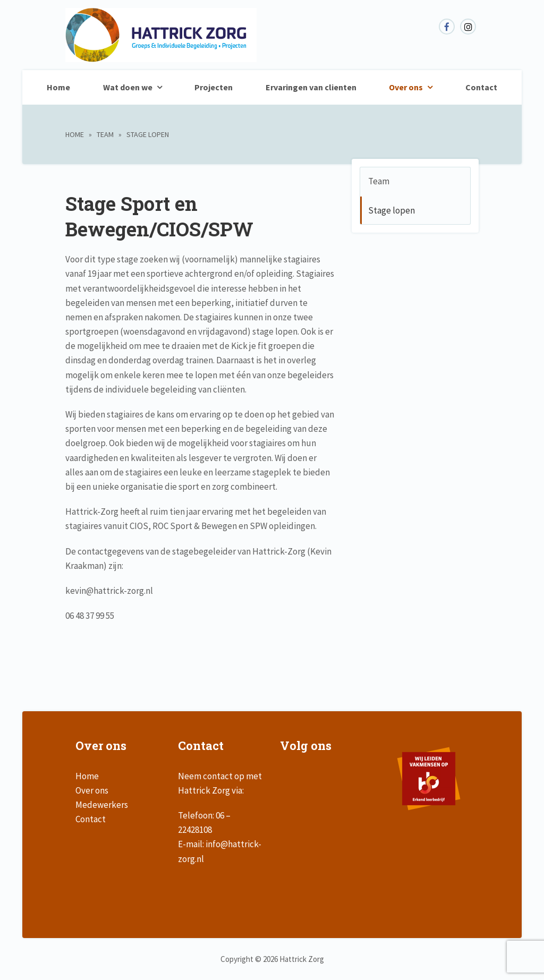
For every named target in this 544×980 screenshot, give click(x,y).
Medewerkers (102, 805)
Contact (481, 87)
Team (105, 134)
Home (58, 87)
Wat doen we (128, 87)
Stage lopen (392, 210)
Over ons (406, 87)
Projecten (214, 87)
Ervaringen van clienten (311, 87)
